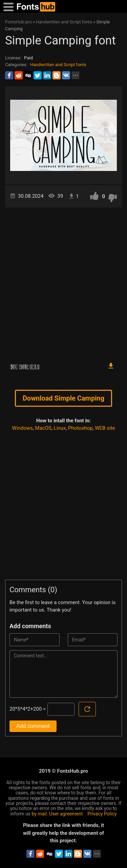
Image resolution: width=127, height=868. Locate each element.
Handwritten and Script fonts (58, 65)
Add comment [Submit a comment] (33, 726)
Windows (23, 428)
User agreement (66, 814)
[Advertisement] (63, 281)
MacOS (43, 428)
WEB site (105, 428)
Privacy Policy (102, 814)
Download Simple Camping (63, 398)
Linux (60, 428)
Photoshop (80, 428)
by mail (39, 814)
